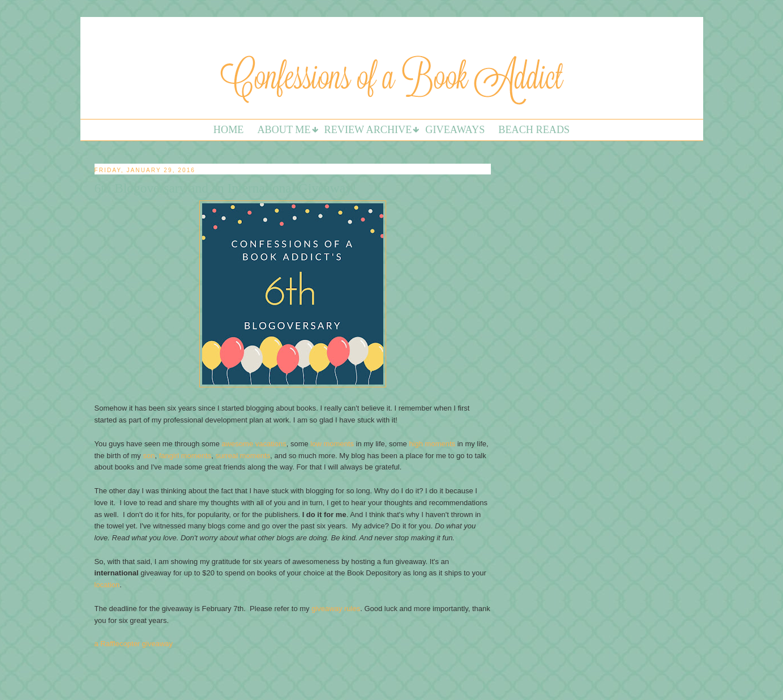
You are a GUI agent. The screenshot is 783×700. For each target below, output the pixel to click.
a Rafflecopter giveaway (134, 644)
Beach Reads (534, 130)
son (149, 456)
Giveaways (455, 130)
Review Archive (368, 130)
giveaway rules (336, 609)
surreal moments (243, 456)
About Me (284, 130)
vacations (271, 444)
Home (229, 130)
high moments (432, 444)
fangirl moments (184, 456)
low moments (332, 444)
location (107, 585)
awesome (238, 444)
